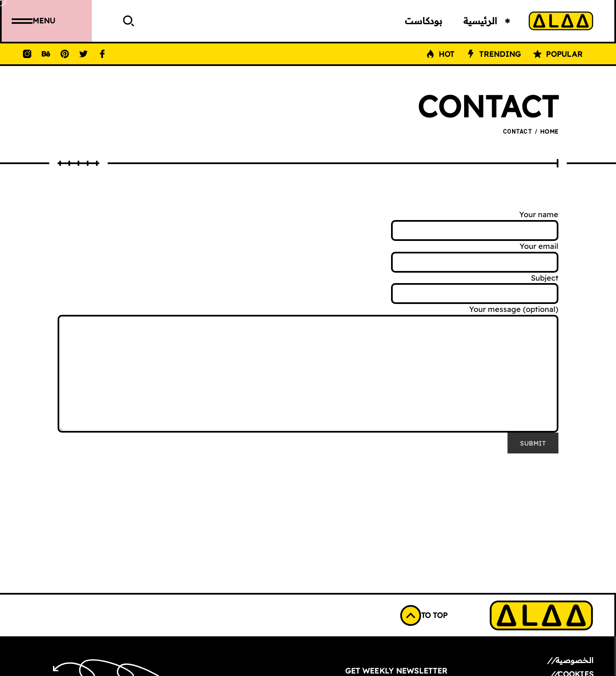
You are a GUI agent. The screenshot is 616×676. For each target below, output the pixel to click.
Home (549, 132)
